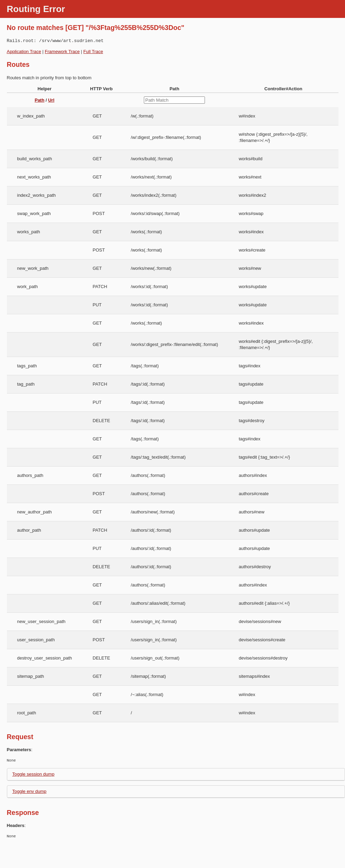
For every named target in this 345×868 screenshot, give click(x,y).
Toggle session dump (33, 774)
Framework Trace (62, 52)
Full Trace (93, 52)
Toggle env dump (29, 791)
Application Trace (24, 52)
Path (39, 100)
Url (51, 100)
